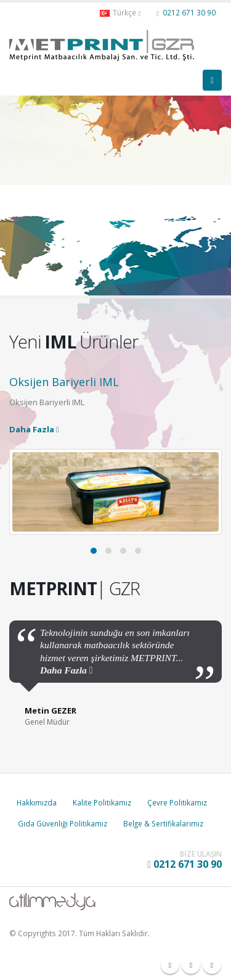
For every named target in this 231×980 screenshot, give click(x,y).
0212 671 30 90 (189, 12)
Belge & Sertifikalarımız (163, 823)
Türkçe (120, 13)
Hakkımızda (37, 802)
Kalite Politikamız (102, 802)
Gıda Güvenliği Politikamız (63, 823)
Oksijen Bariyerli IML (64, 382)
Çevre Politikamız (177, 802)
